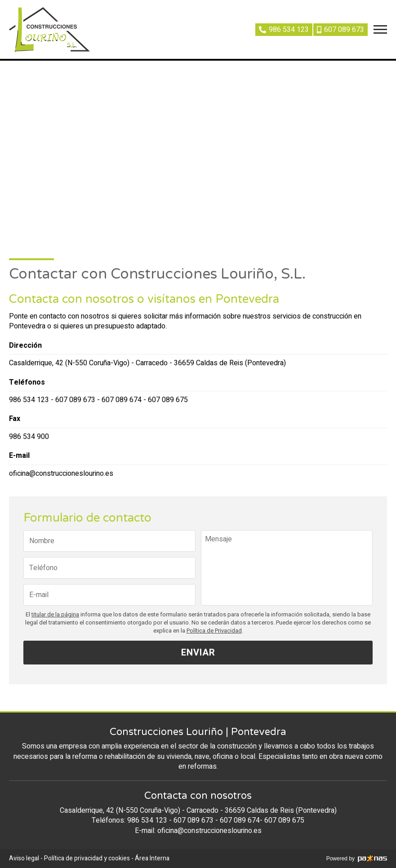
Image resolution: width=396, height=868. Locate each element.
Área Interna (152, 858)
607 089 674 (122, 400)
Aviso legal (24, 858)
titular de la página (55, 615)
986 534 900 (29, 437)
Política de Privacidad (214, 631)
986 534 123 (29, 400)
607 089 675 (168, 400)
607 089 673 (75, 400)
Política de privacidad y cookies (87, 858)
